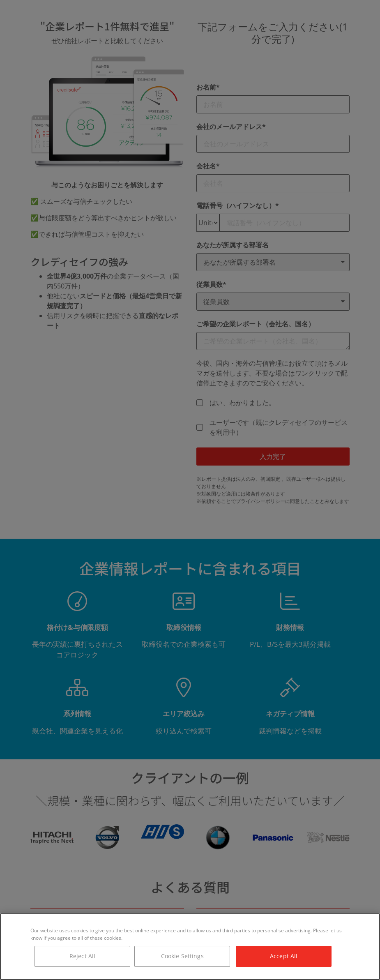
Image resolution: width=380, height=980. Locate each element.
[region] (190, 947)
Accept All (284, 956)
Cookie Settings (182, 956)
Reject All (82, 956)
